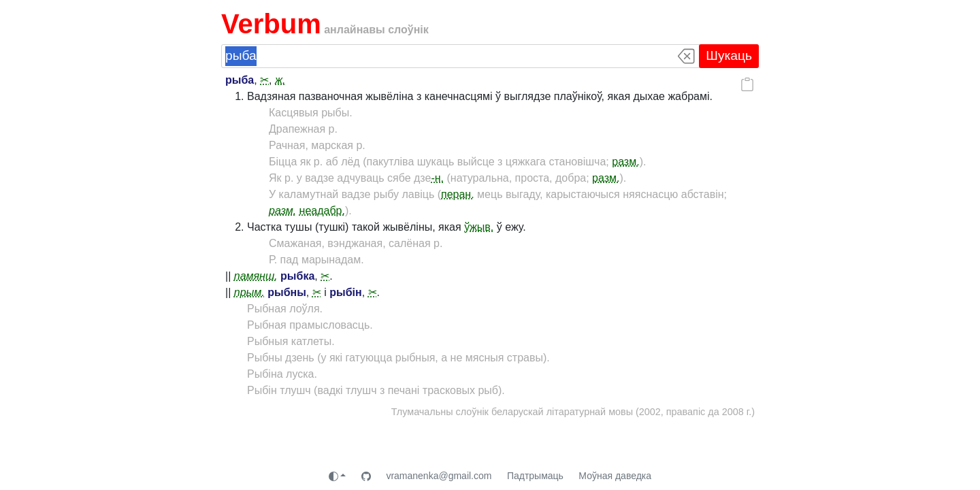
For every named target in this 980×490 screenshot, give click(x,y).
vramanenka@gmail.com (439, 476)
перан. (458, 194)
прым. (249, 292)
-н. (437, 178)
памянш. (256, 276)
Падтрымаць (535, 476)
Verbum (271, 24)
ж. (280, 80)
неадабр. (322, 211)
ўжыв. (479, 227)
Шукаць (729, 55)
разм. (625, 162)
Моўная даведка (615, 476)
